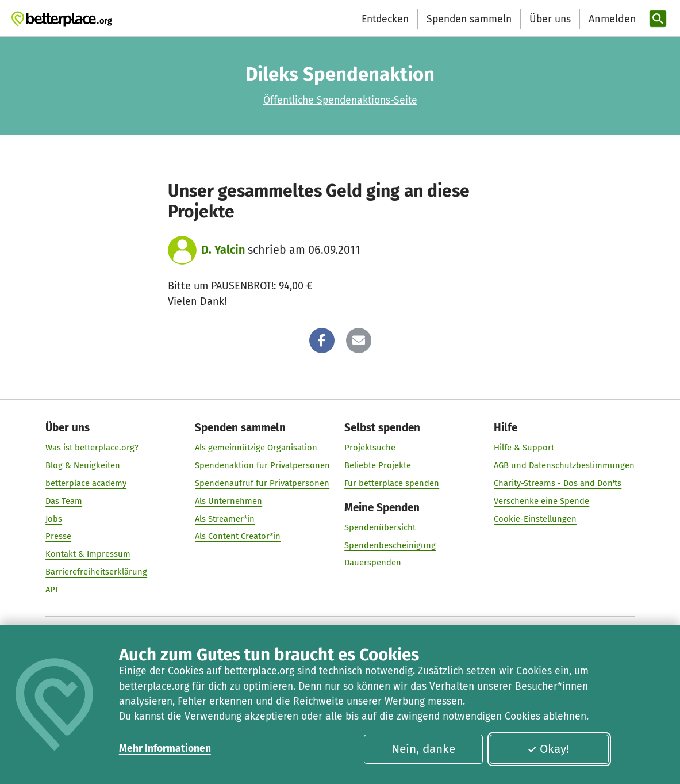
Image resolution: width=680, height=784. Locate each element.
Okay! (548, 749)
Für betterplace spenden (392, 483)
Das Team (64, 501)
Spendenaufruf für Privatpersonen (262, 483)
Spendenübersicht (380, 527)
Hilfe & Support (524, 448)
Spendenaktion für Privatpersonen (262, 465)
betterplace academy (86, 483)
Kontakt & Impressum (88, 554)
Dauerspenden (373, 563)
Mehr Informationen (165, 749)
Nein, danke (423, 749)
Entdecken (385, 19)
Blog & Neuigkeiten (83, 465)
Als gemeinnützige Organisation (256, 448)
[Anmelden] (611, 19)
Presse (58, 536)
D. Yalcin (223, 250)
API (51, 590)
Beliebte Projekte (378, 465)
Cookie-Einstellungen (535, 519)
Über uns (550, 19)
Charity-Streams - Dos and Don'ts (558, 483)
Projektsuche (370, 448)
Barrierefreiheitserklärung (96, 572)
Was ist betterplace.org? (92, 448)
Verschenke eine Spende (541, 501)
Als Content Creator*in (238, 536)
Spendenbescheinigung (390, 545)
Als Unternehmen (228, 501)
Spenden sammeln (469, 19)
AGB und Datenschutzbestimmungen (564, 465)
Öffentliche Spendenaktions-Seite (340, 100)
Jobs (54, 519)
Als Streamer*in (225, 519)
